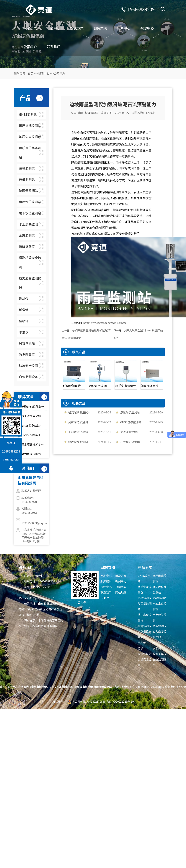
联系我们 (54, 47)
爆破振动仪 (160, 626)
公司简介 (30, 47)
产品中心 (54, 28)
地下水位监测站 (145, 617)
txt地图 (105, 598)
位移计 (142, 648)
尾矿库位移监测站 (160, 590)
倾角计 (157, 643)
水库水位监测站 (160, 606)
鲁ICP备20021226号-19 (120, 701)
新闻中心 (124, 28)
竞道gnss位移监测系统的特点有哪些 (34, 406)
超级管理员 (92, 113)
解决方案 (77, 28)
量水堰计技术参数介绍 (34, 444)
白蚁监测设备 (160, 662)
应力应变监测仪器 (160, 634)
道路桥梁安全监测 (145, 634)
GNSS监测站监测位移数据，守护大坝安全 (34, 425)
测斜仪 (142, 643)
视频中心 (147, 28)
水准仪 (157, 648)
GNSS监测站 (144, 578)
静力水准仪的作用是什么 (34, 454)
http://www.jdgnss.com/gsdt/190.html (105, 323)
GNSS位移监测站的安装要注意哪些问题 (34, 435)
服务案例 (100, 28)
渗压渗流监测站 (160, 578)
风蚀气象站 (145, 654)
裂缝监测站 (160, 598)
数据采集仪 (160, 654)
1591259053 (11, 460)
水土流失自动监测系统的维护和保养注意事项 (34, 416)
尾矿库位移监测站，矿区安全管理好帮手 (113, 234)
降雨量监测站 (145, 606)
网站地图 (121, 592)
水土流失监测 (160, 617)
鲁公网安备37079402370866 (89, 701)
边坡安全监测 (145, 662)
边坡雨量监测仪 (129, 150)
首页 (31, 73)
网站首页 (30, 28)
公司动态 (59, 73)
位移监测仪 (145, 598)
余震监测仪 (145, 626)
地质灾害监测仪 (145, 590)
